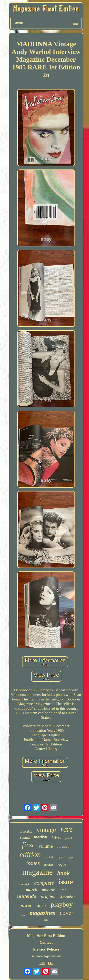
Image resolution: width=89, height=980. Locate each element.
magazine (37, 872)
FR (50, 963)
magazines (42, 913)
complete (44, 883)
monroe (48, 890)
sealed (49, 857)
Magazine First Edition (46, 936)
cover (67, 913)
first (28, 845)
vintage (46, 830)
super (41, 906)
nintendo (27, 896)
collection (26, 832)
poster (22, 915)
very (46, 920)
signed (61, 857)
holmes (56, 838)
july (71, 858)
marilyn (41, 837)
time (63, 890)
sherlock (25, 884)
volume (46, 846)
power (26, 905)
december (67, 897)
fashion (48, 865)
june (69, 837)
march (32, 890)
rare (67, 829)
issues (33, 863)
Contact (46, 942)
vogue (62, 864)
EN (42, 963)
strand (25, 837)
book (64, 873)
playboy (62, 904)
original (48, 897)
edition (30, 855)
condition (64, 847)
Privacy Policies (46, 949)
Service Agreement (46, 956)
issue (66, 882)
